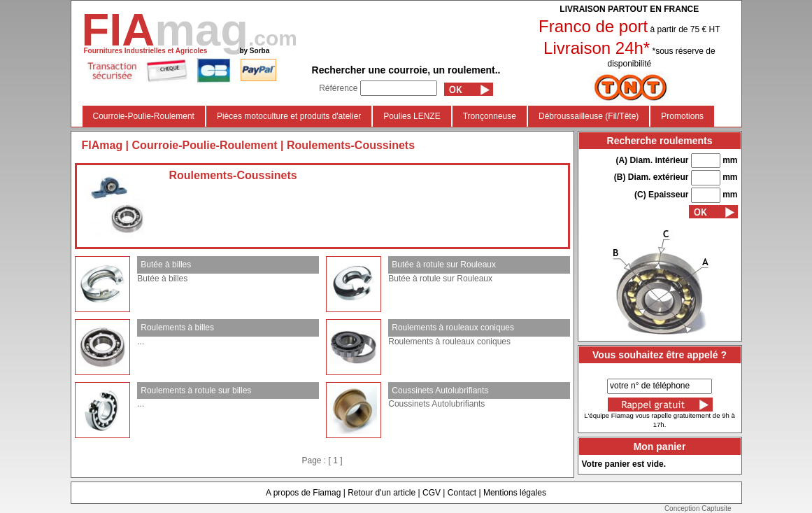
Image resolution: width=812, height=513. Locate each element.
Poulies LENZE (412, 116)
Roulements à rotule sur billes (196, 391)
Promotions (682, 116)
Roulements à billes (177, 328)
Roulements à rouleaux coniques (453, 328)
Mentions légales (515, 493)
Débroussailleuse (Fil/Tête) (589, 116)
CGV (432, 493)
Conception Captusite (698, 508)
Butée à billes (166, 265)
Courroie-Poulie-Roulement (144, 116)
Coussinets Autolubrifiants (440, 391)
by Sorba (254, 51)
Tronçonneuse (490, 116)
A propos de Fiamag (303, 493)
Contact (462, 493)
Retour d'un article (382, 493)
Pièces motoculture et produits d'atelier (289, 116)
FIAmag (102, 145)
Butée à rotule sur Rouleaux (444, 265)
